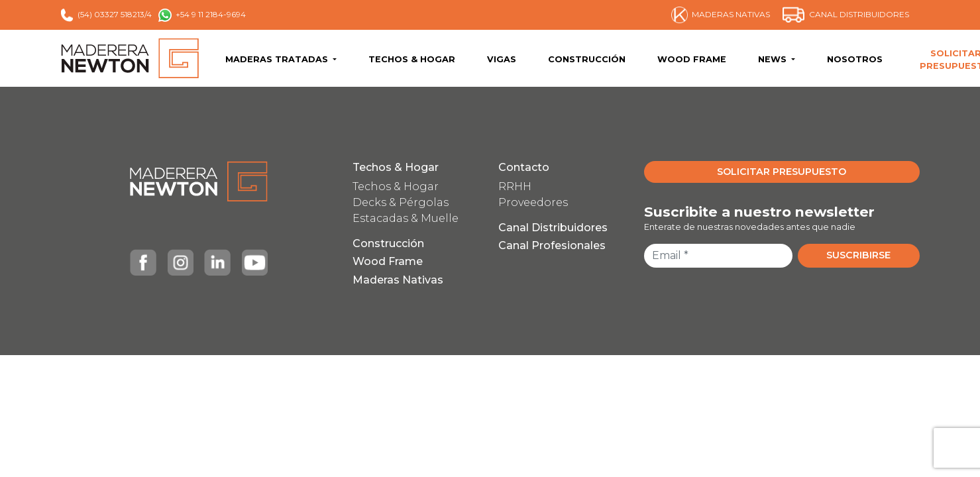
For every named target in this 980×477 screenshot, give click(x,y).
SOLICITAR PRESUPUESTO (782, 172)
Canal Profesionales (552, 245)
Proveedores (533, 202)
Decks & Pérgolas (401, 202)
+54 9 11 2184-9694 (202, 15)
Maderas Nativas (398, 280)
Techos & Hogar (396, 167)
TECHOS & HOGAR (412, 59)
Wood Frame (388, 261)
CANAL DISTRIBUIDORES (846, 15)
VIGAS (502, 59)
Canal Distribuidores (553, 228)
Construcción (388, 243)
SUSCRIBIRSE (858, 255)
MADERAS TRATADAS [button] (278, 59)
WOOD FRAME (692, 59)
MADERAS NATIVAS (721, 15)
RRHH (515, 186)
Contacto (524, 167)
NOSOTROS (855, 59)
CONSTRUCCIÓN (587, 59)
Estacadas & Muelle (406, 218)
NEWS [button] (774, 59)
